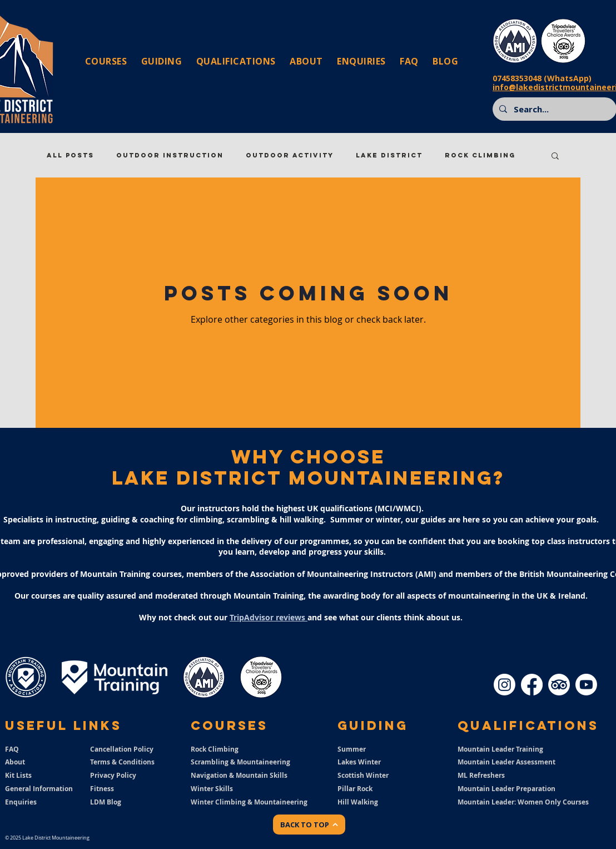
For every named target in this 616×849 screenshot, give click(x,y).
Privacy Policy (113, 775)
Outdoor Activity (290, 155)
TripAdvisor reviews (269, 617)
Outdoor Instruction (170, 155)
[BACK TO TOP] (309, 825)
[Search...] (553, 109)
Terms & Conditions (122, 762)
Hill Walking (358, 802)
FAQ (12, 749)
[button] (555, 157)
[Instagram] (505, 685)
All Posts (70, 155)
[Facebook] (532, 685)
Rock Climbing (480, 155)
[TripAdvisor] (559, 685)
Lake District (389, 155)
